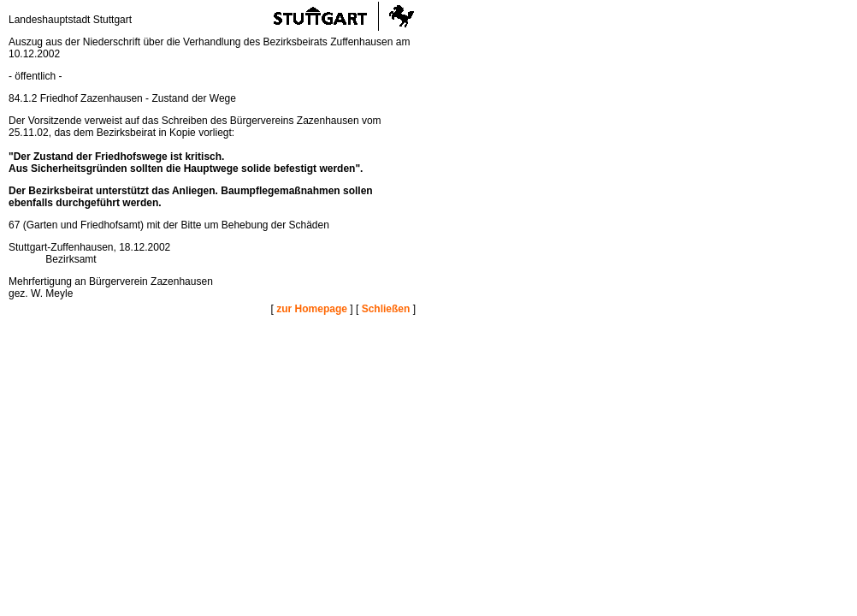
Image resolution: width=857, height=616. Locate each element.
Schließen (386, 309)
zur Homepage (312, 309)
